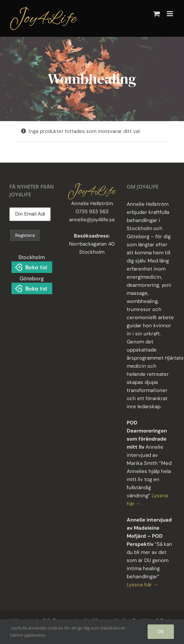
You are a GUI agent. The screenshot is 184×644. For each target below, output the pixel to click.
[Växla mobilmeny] (170, 14)
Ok (161, 632)
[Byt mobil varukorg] (157, 14)
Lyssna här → (143, 585)
